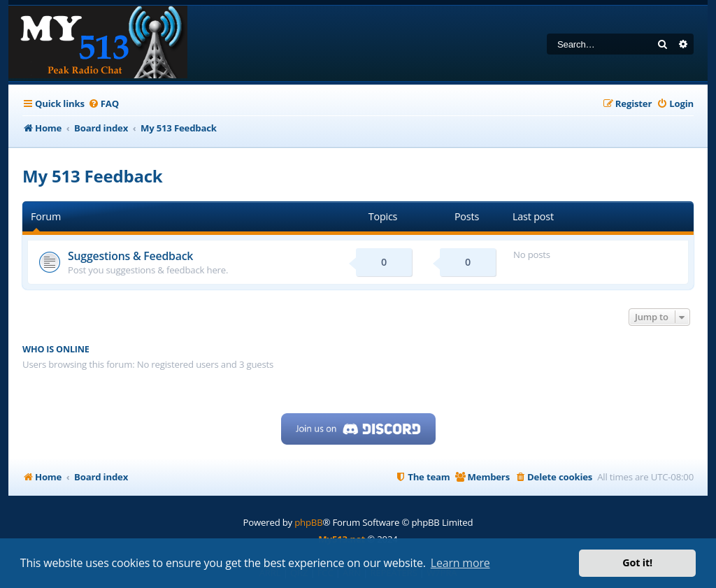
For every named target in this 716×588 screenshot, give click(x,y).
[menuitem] (103, 104)
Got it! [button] (637, 562)
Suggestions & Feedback (130, 256)
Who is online (56, 349)
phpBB (308, 522)
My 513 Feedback (93, 176)
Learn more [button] (460, 563)
